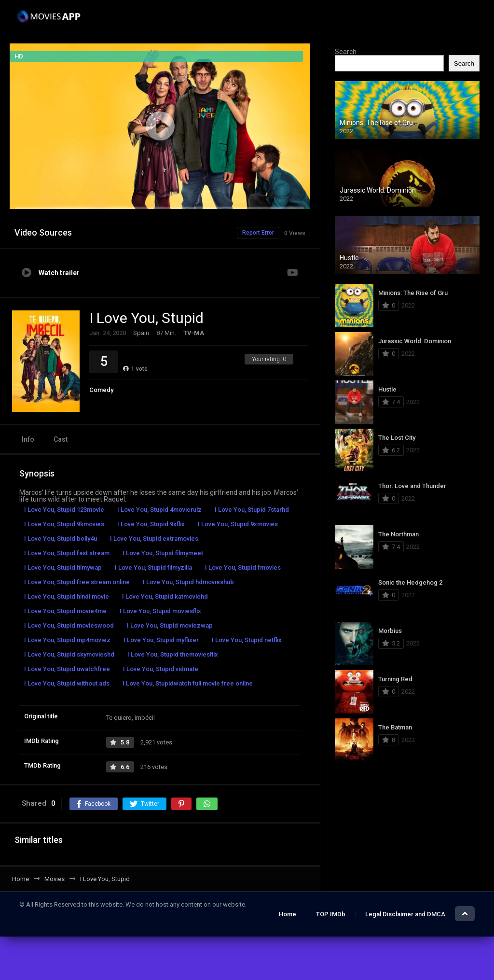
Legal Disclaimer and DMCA (405, 914)
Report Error (258, 233)
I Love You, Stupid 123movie (64, 510)
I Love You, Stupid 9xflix (151, 524)
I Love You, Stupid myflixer (161, 640)
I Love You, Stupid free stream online (77, 582)
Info (28, 439)
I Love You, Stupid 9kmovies (64, 524)
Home (288, 914)
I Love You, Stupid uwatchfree (67, 669)
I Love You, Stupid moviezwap (170, 625)
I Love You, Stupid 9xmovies (238, 524)
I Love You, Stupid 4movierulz (159, 510)
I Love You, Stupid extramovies (154, 539)
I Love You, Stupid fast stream (67, 553)
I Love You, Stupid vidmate (161, 669)
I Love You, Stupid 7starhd (252, 510)
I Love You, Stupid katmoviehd (165, 596)
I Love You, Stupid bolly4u (61, 539)
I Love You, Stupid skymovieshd (69, 654)
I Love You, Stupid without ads (67, 683)
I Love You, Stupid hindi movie (67, 596)
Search (346, 52)
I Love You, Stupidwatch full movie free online (188, 683)
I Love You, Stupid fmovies (243, 567)
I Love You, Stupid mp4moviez (67, 640)
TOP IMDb (331, 914)
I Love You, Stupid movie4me (65, 611)
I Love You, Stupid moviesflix (160, 611)
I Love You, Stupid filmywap (63, 567)
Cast (61, 439)
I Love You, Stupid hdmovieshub (188, 582)
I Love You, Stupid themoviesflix (173, 654)
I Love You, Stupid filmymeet (163, 553)
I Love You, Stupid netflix (247, 640)
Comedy (101, 390)
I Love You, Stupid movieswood (69, 625)
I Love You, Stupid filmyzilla (153, 567)
